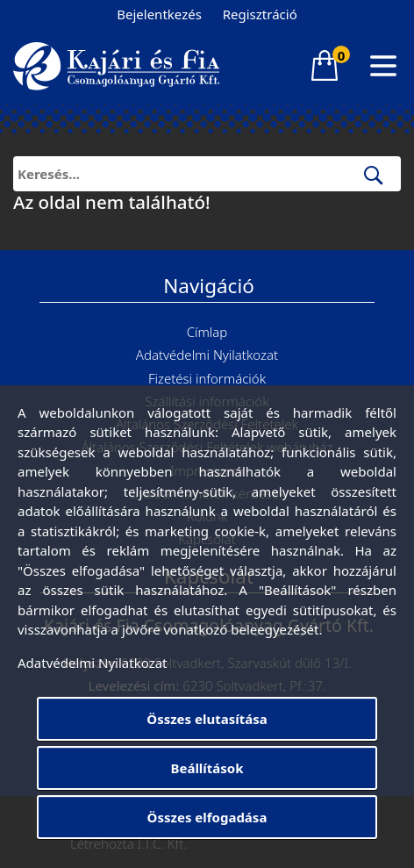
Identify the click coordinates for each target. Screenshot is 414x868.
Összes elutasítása (207, 719)
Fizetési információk (207, 378)
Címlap (207, 332)
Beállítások (207, 768)
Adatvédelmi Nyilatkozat (207, 355)
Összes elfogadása (207, 817)
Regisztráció (260, 14)
